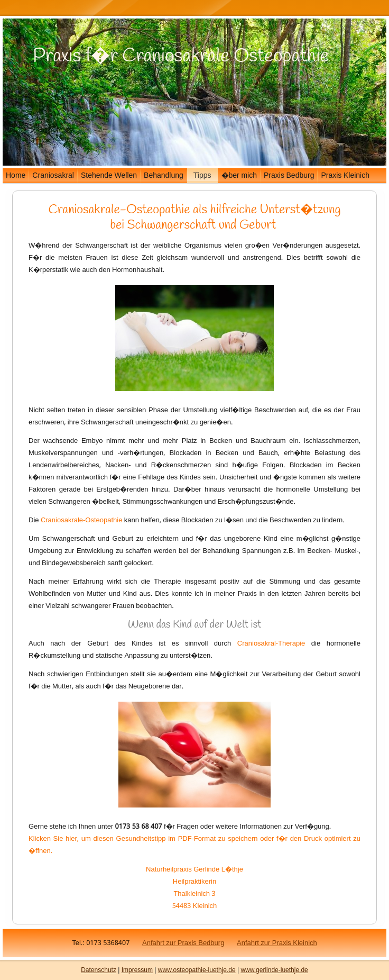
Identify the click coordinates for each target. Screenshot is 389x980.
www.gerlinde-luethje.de (274, 970)
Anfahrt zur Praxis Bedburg (183, 943)
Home (16, 176)
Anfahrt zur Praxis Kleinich (277, 943)
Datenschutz (99, 970)
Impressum (137, 970)
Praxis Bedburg (289, 176)
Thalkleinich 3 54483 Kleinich (195, 900)
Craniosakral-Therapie (271, 644)
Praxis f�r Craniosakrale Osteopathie (181, 56)
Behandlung (164, 176)
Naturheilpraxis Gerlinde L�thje (195, 870)
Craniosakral (53, 176)
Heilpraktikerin (195, 882)
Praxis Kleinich (345, 176)
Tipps (202, 176)
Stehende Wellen (109, 176)
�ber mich (239, 176)
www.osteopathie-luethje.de (197, 970)
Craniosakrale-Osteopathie (119, 210)
